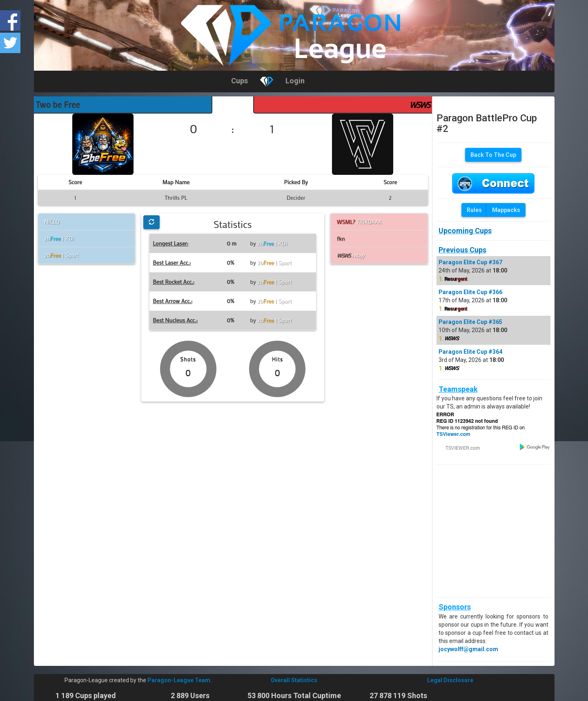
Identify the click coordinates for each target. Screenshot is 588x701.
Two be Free (58, 105)
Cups (239, 81)
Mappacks (506, 210)
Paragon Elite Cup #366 (470, 292)
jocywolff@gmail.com (468, 649)
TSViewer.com (453, 434)
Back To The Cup (493, 155)
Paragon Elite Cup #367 (470, 262)
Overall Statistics (294, 680)
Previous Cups (462, 250)
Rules (474, 210)
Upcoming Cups (465, 231)
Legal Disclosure (450, 680)
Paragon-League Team (179, 680)
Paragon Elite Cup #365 (470, 322)
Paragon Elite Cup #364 (470, 352)
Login (295, 81)
